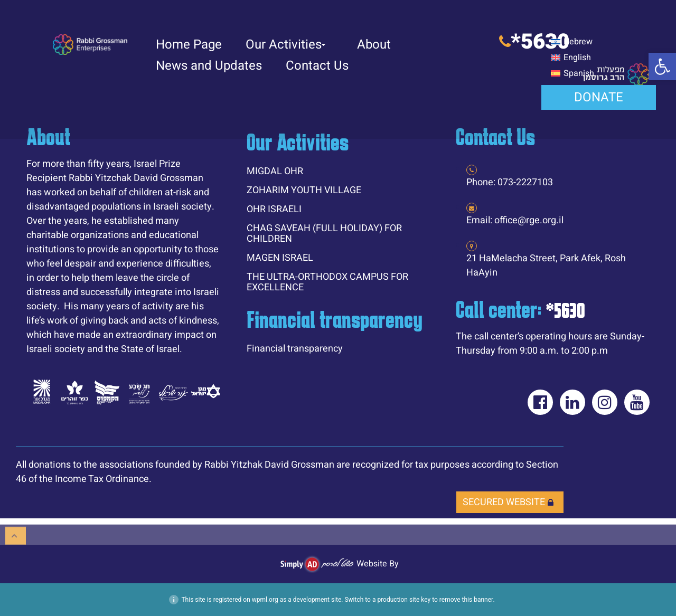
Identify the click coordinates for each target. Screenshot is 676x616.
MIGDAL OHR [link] (275, 171)
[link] (662, 67)
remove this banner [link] (466, 600)
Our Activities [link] (285, 45)
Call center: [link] (520, 309)
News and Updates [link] (209, 66)
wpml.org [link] (265, 600)
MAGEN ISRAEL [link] (280, 258)
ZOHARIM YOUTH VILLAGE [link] (304, 190)
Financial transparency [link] (295, 349)
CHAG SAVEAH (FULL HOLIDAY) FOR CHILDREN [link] (324, 234)
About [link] (374, 45)
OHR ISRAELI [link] (274, 209)
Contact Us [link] (317, 66)
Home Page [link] (189, 45)
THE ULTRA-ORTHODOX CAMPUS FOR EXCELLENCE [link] (327, 282)
